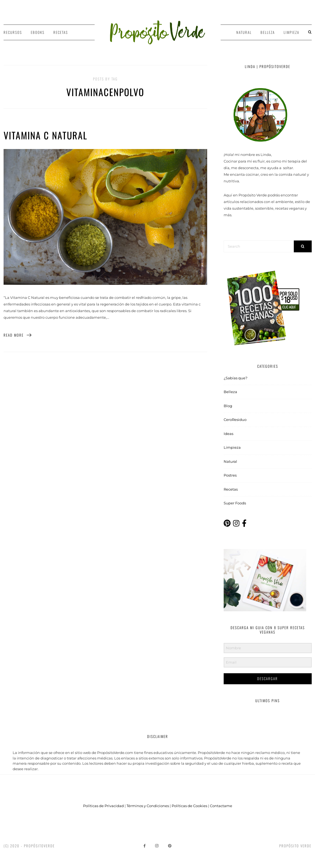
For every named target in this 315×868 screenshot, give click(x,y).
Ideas (228, 434)
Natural (244, 32)
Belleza (268, 32)
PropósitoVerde (39, 846)
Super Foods (235, 503)
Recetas (61, 32)
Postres (230, 475)
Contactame (221, 806)
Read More (18, 335)
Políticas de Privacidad (103, 806)
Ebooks (38, 32)
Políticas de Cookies (189, 806)
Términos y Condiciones (148, 806)
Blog (228, 406)
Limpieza (291, 32)
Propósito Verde (295, 846)
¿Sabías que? (235, 378)
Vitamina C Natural (46, 135)
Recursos (13, 32)
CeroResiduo (235, 420)
